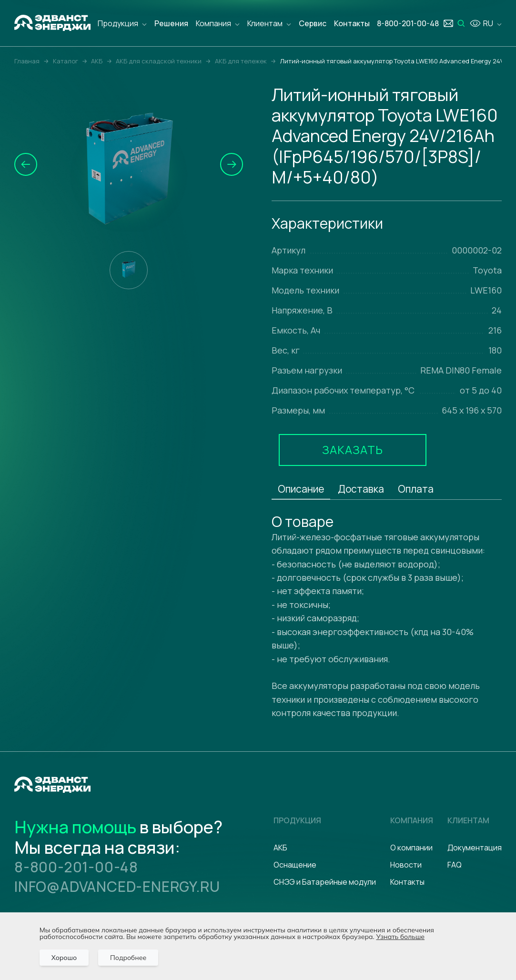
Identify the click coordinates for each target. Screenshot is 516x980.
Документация (475, 848)
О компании (411, 848)
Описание (301, 489)
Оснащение (295, 865)
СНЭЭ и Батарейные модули (325, 882)
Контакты (352, 23)
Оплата (416, 489)
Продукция (118, 23)
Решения (171, 23)
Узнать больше (400, 937)
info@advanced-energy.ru (117, 886)
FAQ (455, 865)
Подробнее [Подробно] (128, 958)
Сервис (313, 23)
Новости (406, 865)
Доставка (361, 489)
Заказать (353, 450)
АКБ (280, 848)
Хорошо (64, 958)
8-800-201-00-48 (76, 867)
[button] (26, 164)
